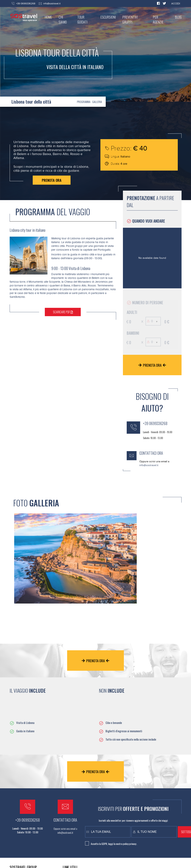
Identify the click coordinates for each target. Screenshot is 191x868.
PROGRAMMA (84, 102)
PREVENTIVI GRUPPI (130, 19)
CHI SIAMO (63, 19)
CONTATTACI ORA (151, 453)
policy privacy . (130, 844)
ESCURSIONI (108, 17)
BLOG (178, 17)
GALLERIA (97, 102)
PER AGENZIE (158, 19)
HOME (48, 17)
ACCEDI (176, 4)
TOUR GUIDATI (82, 19)
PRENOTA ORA (52, 180)
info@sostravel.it (52, 4)
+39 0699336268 (155, 423)
